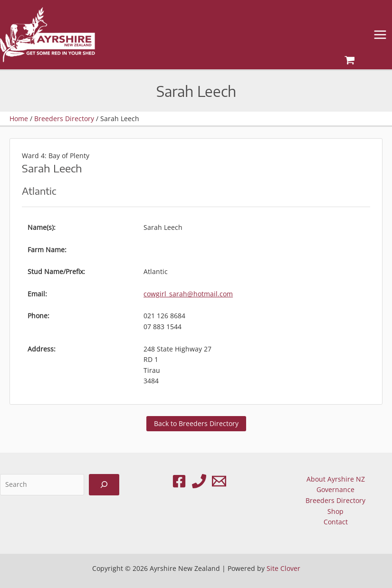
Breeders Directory (335, 500)
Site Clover (283, 568)
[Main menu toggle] (380, 35)
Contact (336, 522)
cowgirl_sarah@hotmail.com (188, 294)
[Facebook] (179, 481)
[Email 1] (219, 481)
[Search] (104, 485)
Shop (335, 511)
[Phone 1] (199, 481)
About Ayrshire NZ (336, 479)
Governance (335, 489)
